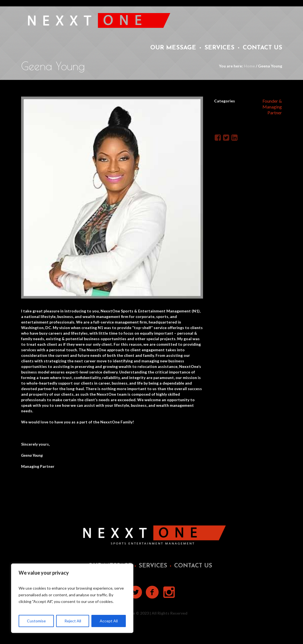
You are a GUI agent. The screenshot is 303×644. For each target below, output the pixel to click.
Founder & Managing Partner (272, 107)
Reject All (73, 621)
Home (249, 66)
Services (153, 566)
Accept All (109, 621)
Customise (36, 621)
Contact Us (193, 566)
